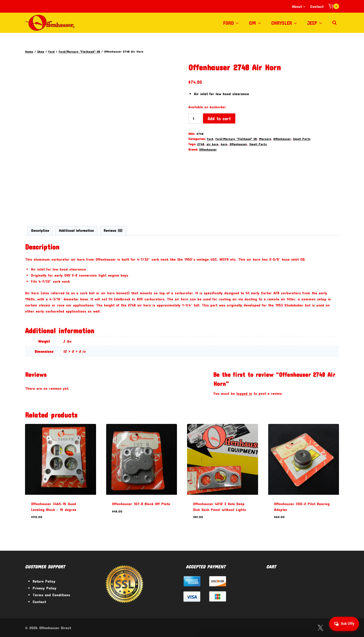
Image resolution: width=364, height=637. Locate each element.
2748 (201, 144)
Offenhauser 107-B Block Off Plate (141, 504)
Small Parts (302, 139)
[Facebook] (307, 628)
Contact (317, 6)
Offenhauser (282, 139)
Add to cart (219, 118)
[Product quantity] (195, 118)
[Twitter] (320, 628)
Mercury (265, 139)
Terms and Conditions (51, 595)
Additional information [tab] (76, 231)
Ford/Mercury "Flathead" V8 (236, 139)
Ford (210, 139)
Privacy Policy (44, 588)
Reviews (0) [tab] (113, 231)
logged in (244, 393)
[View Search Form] (334, 23)
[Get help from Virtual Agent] (343, 624)
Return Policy (44, 581)
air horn (212, 144)
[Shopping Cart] (334, 6)
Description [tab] (40, 231)
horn (224, 144)
